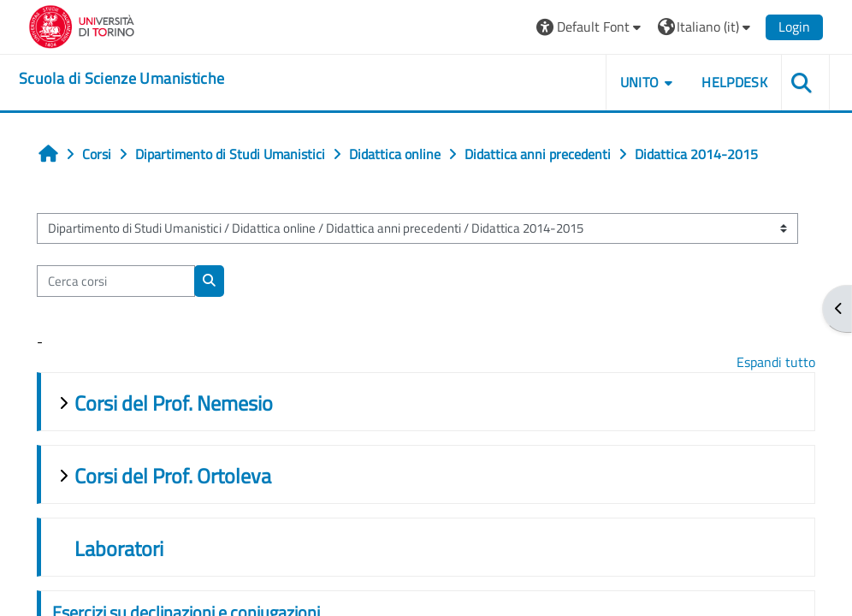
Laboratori (119, 548)
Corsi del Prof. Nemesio (174, 403)
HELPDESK (734, 82)
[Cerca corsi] (116, 281)
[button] (591, 27)
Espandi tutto (776, 362)
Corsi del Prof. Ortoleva (173, 476)
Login (794, 27)
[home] (121, 79)
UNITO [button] (640, 82)
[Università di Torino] (82, 25)
